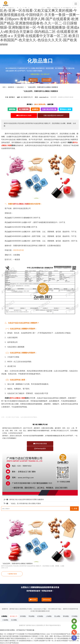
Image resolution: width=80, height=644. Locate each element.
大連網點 (5, 620)
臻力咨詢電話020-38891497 (53, 115)
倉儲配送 (35, 109)
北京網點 (14, 620)
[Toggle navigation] (76, 4)
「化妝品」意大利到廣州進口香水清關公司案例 (25, 503)
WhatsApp (46, 80)
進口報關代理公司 (27, 97)
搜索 (74, 509)
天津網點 (74, 616)
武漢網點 (40, 616)
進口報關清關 (24, 109)
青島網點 (66, 616)
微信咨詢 (33, 80)
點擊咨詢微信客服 (40, 444)
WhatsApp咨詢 (40, 448)
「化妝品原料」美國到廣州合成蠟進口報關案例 (17, 563)
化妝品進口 (20, 87)
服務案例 (11, 87)
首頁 (4, 87)
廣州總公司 (14, 616)
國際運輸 (12, 109)
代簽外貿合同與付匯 (49, 109)
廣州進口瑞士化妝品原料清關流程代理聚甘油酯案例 (27, 499)
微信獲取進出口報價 (24, 115)
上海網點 (49, 616)
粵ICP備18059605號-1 (53, 625)
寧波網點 (32, 616)
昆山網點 (57, 616)
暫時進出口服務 (65, 109)
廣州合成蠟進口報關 (7, 412)
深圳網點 (23, 616)
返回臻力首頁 (12, 574)
